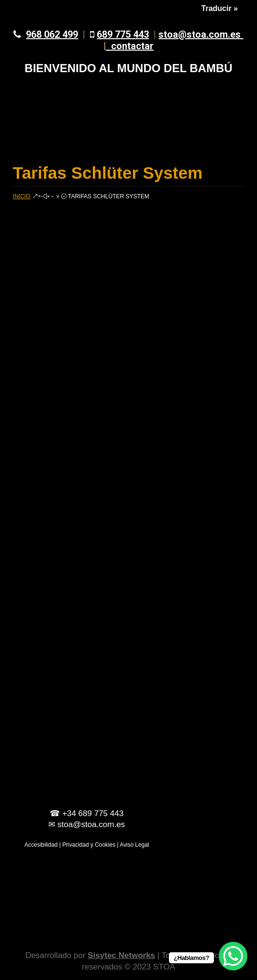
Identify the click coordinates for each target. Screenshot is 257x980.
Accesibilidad (41, 845)
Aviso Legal (134, 845)
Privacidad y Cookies (89, 845)
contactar (132, 46)
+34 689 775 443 (93, 813)
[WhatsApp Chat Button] (233, 956)
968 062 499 (52, 34)
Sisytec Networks (121, 955)
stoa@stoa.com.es (173, 40)
